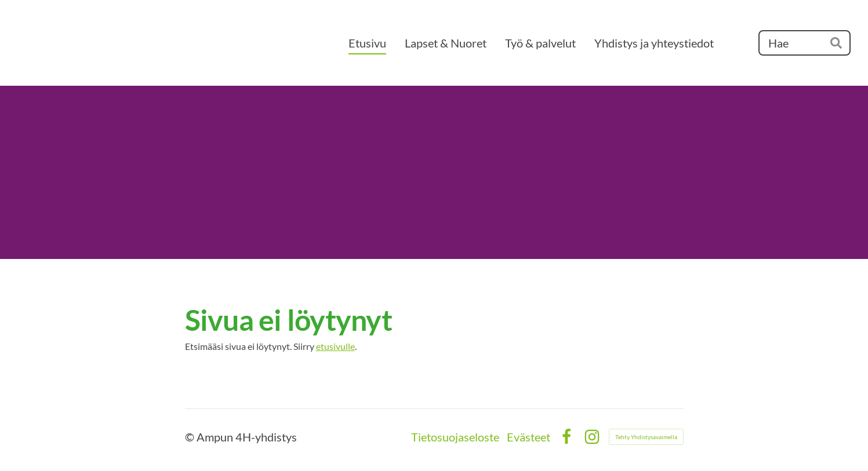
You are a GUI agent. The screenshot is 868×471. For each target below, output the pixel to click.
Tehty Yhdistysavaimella (646, 437)
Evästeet (529, 437)
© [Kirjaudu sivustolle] (191, 437)
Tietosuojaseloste (455, 437)
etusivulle (335, 346)
